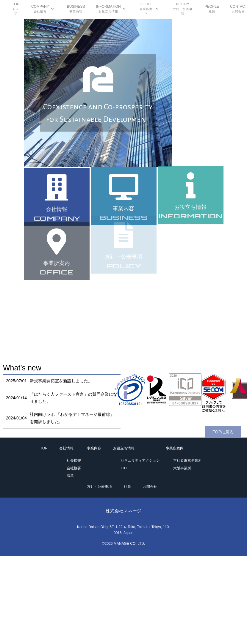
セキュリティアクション (140, 460)
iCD (124, 468)
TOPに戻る (223, 432)
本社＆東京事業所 (187, 460)
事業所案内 (175, 448)
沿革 (70, 476)
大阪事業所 (182, 468)
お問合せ (150, 487)
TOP (44, 448)
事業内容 (94, 448)
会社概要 (74, 468)
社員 (127, 487)
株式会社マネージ (124, 511)
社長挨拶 (74, 460)
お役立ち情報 (124, 448)
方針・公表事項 (99, 487)
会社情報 (66, 448)
